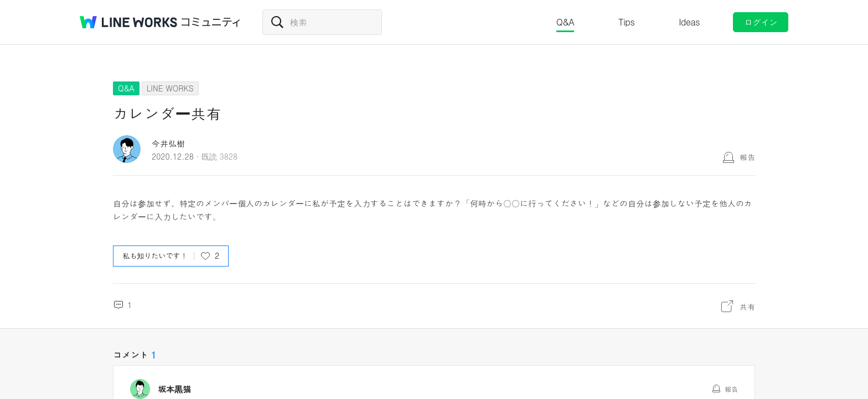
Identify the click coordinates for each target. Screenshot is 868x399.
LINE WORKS (170, 88)
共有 (747, 306)
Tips (626, 22)
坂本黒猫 (174, 389)
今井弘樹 (168, 143)
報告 (747, 157)
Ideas (689, 22)
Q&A (565, 22)
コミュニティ (211, 22)
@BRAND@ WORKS (128, 22)
